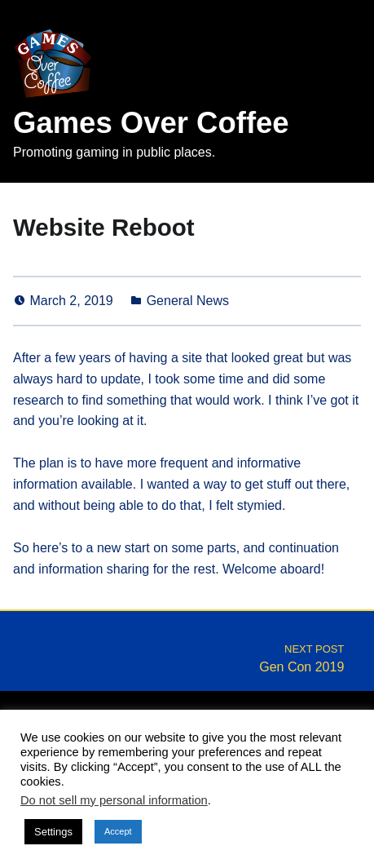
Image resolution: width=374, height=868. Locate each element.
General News (188, 301)
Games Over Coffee (151, 123)
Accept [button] (118, 831)
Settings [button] (53, 832)
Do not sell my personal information (114, 800)
